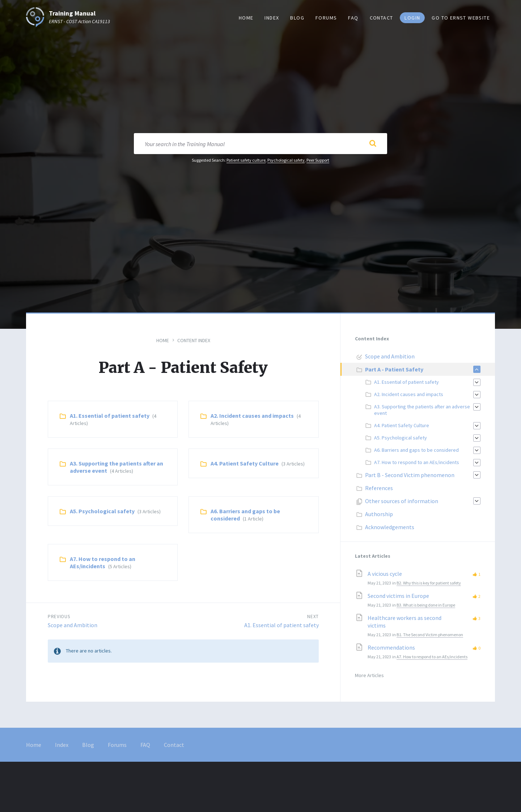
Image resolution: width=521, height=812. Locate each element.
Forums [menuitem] (326, 18)
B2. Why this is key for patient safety (429, 583)
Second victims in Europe (398, 596)
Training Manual (72, 14)
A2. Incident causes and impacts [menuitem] (409, 394)
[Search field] (260, 144)
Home (163, 340)
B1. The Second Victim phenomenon (430, 635)
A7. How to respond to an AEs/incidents (103, 562)
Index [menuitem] (272, 18)
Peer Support (318, 160)
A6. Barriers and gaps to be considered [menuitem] (416, 450)
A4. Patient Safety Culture (245, 463)
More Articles (369, 675)
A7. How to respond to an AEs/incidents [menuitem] (417, 462)
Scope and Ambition (73, 625)
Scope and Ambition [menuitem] (390, 356)
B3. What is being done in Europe (426, 605)
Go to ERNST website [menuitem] (461, 18)
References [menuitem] (379, 488)
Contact (174, 745)
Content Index (194, 340)
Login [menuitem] (412, 18)
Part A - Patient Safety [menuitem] (394, 369)
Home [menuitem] (246, 18)
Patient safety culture (246, 160)
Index (62, 745)
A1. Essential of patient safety (110, 416)
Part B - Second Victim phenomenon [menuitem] (410, 475)
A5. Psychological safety (102, 511)
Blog (88, 745)
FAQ (145, 745)
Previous (59, 617)
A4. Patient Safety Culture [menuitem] (402, 425)
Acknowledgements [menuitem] (390, 527)
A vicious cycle (385, 574)
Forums (117, 745)
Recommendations (391, 647)
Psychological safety (286, 160)
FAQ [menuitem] (353, 18)
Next (313, 617)
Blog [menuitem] (297, 18)
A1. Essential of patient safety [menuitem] (406, 382)
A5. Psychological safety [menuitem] (401, 438)
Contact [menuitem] (382, 18)
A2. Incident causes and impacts (252, 416)
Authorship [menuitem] (379, 514)
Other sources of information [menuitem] (402, 501)
